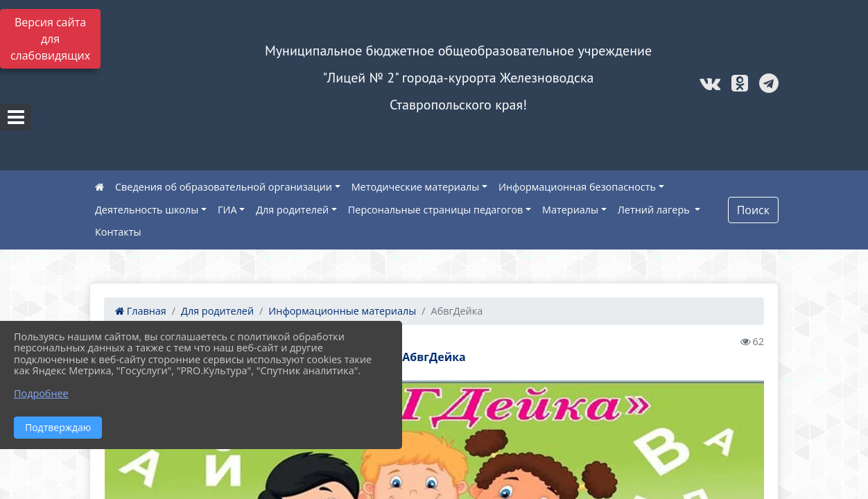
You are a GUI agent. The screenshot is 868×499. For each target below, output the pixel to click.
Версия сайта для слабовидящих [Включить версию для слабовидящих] (50, 39)
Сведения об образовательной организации (224, 187)
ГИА (227, 210)
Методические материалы (416, 187)
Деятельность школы (147, 210)
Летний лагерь (655, 210)
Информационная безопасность (577, 187)
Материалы (570, 210)
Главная (141, 311)
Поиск (753, 210)
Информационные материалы (342, 311)
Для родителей (292, 210)
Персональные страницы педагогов (436, 210)
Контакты (118, 232)
